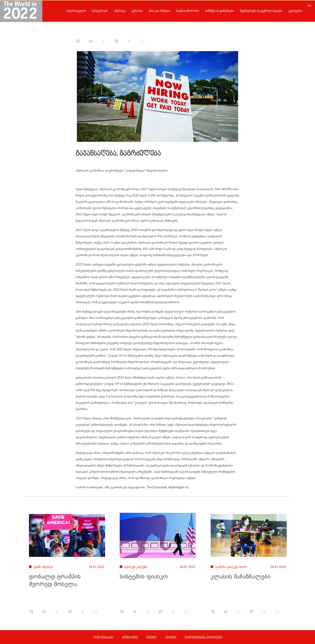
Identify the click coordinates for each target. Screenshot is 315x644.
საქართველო (76, 11)
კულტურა (295, 11)
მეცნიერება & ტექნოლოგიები (261, 11)
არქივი (171, 638)
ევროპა (137, 11)
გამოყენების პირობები (203, 638)
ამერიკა (120, 11)
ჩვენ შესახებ (103, 638)
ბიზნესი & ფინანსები (220, 11)
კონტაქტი (130, 638)
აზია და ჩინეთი (159, 11)
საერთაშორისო (188, 11)
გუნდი (151, 638)
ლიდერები (100, 11)
